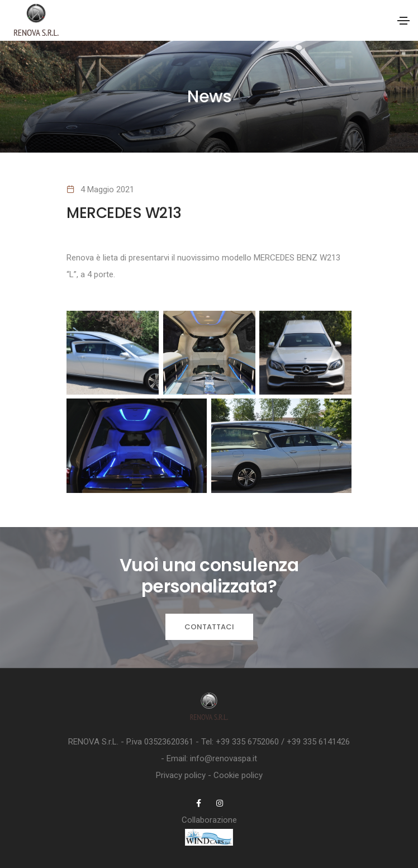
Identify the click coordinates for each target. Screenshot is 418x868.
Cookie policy (238, 775)
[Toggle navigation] (403, 21)
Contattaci (209, 627)
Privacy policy (181, 775)
